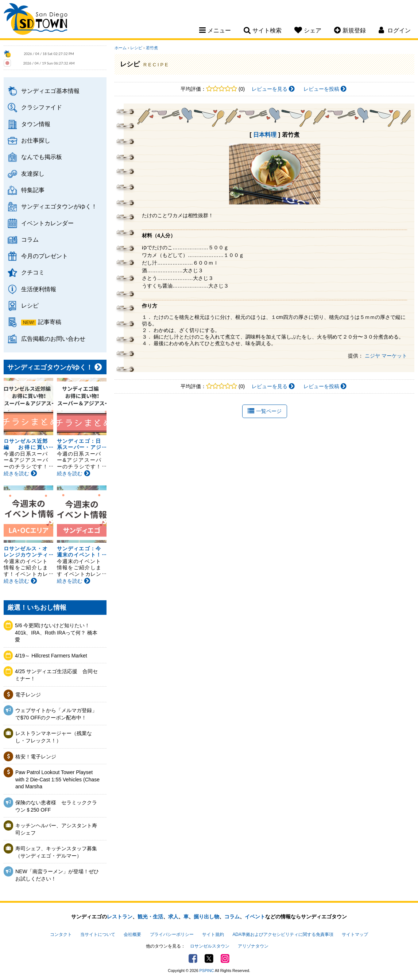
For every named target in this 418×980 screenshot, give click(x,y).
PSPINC (207, 971)
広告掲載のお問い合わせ (53, 339)
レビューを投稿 (325, 89)
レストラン (120, 917)
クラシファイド (42, 107)
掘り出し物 (206, 917)
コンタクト (61, 934)
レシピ (30, 305)
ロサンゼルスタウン (210, 946)
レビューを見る (273, 89)
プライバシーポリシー (172, 934)
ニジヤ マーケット (386, 356)
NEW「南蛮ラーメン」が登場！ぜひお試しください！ (57, 875)
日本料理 (265, 134)
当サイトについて (98, 934)
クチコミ (33, 272)
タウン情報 (36, 124)
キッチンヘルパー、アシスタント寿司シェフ (56, 829)
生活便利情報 (39, 289)
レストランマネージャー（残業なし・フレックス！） (54, 737)
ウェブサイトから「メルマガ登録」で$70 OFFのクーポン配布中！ (56, 714)
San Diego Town (36, 20)
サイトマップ (355, 934)
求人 (173, 917)
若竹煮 (152, 48)
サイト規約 (213, 934)
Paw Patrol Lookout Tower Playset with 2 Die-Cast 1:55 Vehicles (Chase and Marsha (57, 779)
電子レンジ (28, 695)
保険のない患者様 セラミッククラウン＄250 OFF (56, 806)
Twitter (209, 958)
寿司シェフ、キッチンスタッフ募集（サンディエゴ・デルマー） (56, 852)
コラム (30, 239)
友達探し (33, 173)
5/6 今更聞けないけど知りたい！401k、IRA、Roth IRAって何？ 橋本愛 (56, 632)
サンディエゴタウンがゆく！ (59, 206)
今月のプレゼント (44, 256)
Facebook (193, 958)
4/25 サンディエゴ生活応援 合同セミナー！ (56, 675)
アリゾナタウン (253, 946)
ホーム (121, 48)
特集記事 (33, 190)
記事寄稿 (50, 322)
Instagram (225, 958)
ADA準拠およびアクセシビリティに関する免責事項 (283, 934)
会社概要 (132, 934)
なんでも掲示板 (42, 157)
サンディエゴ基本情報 (50, 91)
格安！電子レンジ (36, 757)
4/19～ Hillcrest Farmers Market (51, 656)
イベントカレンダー (47, 223)
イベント (255, 917)
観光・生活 (150, 917)
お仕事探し (36, 140)
